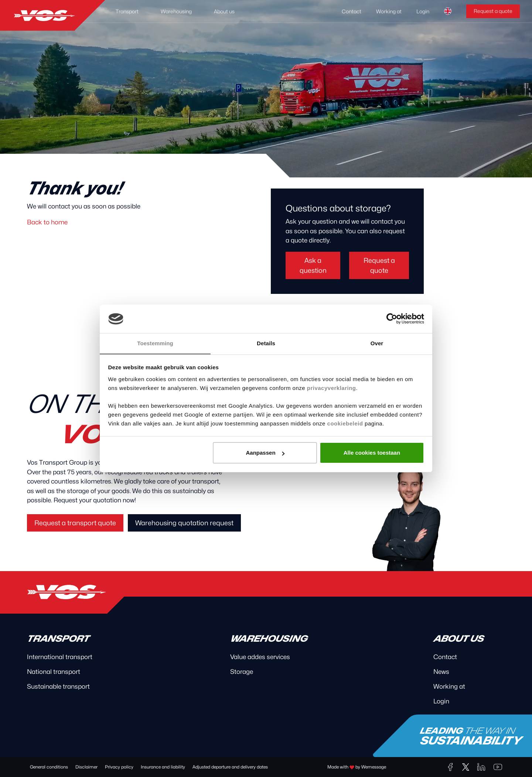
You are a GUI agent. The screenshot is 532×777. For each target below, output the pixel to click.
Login (423, 11)
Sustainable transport (58, 686)
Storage (242, 672)
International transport (60, 657)
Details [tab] (266, 343)
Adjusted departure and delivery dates (230, 767)
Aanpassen (265, 453)
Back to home (47, 222)
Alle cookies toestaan (372, 453)
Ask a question (313, 265)
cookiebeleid (345, 423)
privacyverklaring (332, 388)
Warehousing (176, 11)
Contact (352, 11)
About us (224, 11)
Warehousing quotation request (184, 523)
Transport (127, 11)
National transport (54, 672)
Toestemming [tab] (155, 343)
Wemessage (374, 767)
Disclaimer (86, 767)
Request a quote (493, 11)
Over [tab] (377, 343)
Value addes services (260, 657)
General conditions (49, 767)
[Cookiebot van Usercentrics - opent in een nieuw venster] (392, 319)
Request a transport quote (75, 523)
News (441, 672)
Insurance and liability (163, 767)
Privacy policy (119, 767)
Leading (473, 737)
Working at (389, 11)
